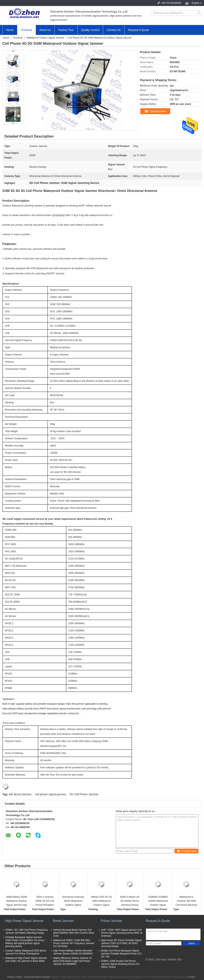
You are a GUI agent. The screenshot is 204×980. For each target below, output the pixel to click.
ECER (192, 977)
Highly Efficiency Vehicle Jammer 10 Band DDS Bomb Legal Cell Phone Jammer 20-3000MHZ (72, 961)
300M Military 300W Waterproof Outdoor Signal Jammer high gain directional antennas (17, 901)
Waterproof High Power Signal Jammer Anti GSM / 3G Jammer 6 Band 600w (26, 960)
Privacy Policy (15, 977)
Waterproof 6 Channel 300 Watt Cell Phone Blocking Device (186, 901)
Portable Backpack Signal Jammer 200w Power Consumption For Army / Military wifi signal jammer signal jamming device (25, 942)
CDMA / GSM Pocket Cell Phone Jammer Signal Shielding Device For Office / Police (120, 964)
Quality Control (90, 30)
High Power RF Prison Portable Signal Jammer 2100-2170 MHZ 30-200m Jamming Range (121, 943)
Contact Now (158, 111)
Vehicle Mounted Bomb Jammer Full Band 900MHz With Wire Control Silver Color (74, 933)
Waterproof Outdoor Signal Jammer (45, 38)
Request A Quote (139, 30)
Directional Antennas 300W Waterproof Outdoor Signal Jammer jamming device (73, 901)
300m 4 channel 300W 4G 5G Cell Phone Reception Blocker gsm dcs (45, 901)
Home (10, 30)
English (197, 3)
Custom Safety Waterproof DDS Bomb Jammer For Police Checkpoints (26, 952)
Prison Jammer (112, 921)
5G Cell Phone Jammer (84, 794)
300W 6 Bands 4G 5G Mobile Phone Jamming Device (130, 901)
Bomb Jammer (63, 921)
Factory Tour (66, 30)
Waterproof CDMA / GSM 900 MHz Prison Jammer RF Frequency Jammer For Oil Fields (74, 943)
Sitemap (161, 959)
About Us (45, 30)
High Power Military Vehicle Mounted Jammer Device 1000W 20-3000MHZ (73, 952)
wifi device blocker (20, 794)
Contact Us (114, 30)
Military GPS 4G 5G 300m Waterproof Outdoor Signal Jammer (101, 901)
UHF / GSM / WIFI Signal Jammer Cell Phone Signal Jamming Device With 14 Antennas (122, 933)
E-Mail (150, 959)
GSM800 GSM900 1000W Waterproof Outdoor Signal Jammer (158, 901)
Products (26, 30)
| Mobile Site (174, 959)
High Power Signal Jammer (25, 921)
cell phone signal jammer (51, 794)
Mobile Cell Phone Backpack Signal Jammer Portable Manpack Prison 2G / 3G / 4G (122, 954)
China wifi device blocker (37, 977)
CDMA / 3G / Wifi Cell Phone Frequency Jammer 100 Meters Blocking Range (27, 931)
